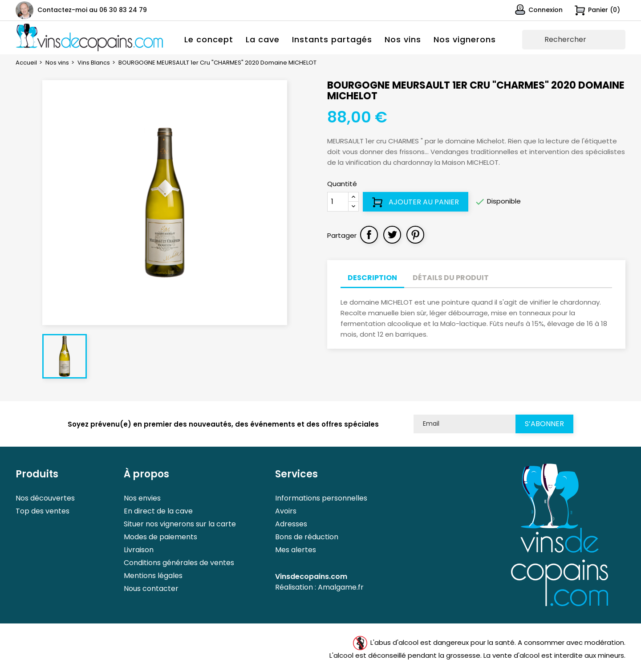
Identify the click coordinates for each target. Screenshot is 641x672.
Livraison (139, 550)
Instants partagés (332, 39)
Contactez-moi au (92, 10)
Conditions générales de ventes (179, 563)
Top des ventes (43, 511)
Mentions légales (153, 576)
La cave (263, 39)
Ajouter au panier (416, 202)
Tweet (392, 235)
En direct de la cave (158, 511)
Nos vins (403, 39)
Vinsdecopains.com (311, 576)
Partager (369, 235)
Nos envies (142, 498)
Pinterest (415, 235)
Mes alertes (296, 550)
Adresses (291, 524)
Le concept (209, 39)
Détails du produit (451, 278)
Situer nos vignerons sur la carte (180, 524)
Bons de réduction (307, 537)
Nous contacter (151, 589)
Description (372, 278)
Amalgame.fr (341, 587)
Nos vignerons (465, 39)
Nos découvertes (45, 498)
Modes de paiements (160, 537)
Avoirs (286, 511)
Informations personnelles (321, 498)
